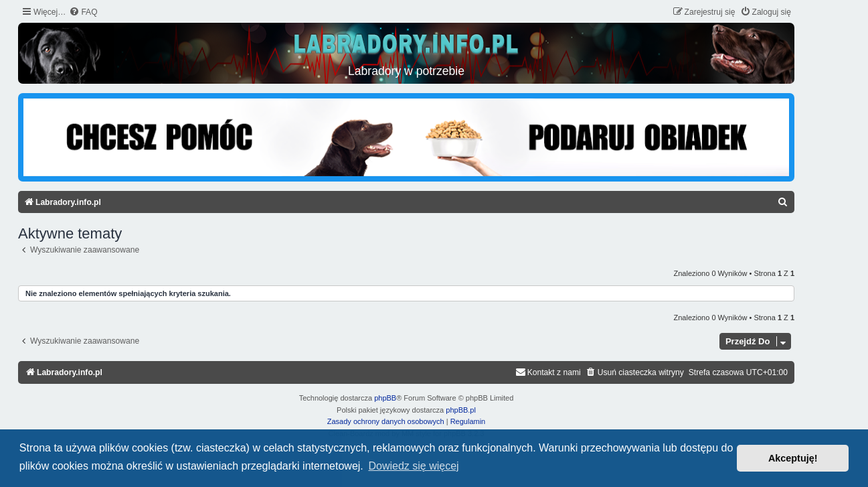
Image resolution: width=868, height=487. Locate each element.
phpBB (385, 398)
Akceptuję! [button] (793, 458)
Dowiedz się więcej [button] (413, 466)
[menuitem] (83, 12)
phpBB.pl (461, 410)
